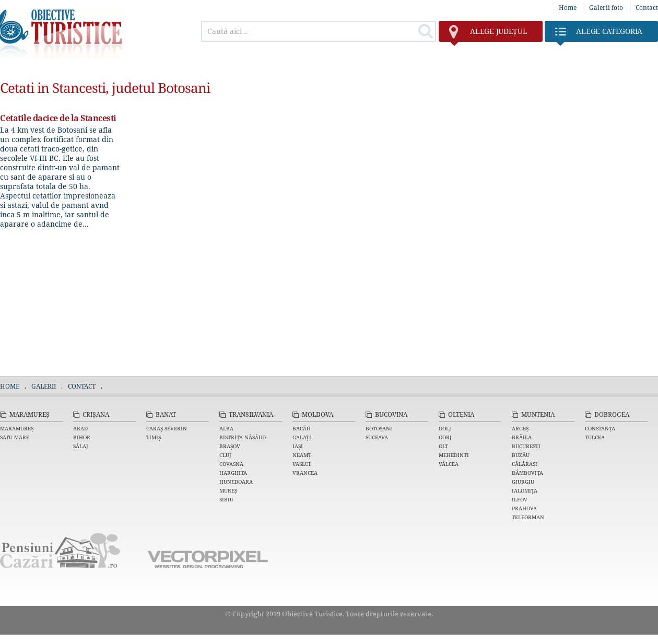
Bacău (301, 428)
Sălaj (81, 446)
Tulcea (595, 437)
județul (488, 34)
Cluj (225, 455)
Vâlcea (449, 464)
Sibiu (226, 499)
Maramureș (30, 414)
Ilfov (520, 499)
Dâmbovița (527, 473)
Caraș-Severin (167, 428)
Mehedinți (454, 455)
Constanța (600, 428)
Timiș (154, 437)
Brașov (230, 446)
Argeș (520, 428)
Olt (443, 446)
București (526, 446)
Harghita (233, 473)
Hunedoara (236, 482)
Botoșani (379, 428)
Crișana (96, 414)
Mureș (228, 490)
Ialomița (525, 490)
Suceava (377, 437)
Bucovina (391, 414)
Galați (302, 437)
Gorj (445, 437)
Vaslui (302, 464)
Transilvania (251, 414)
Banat (166, 414)
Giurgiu (523, 482)
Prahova (524, 508)
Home (568, 8)
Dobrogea (612, 414)
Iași (298, 446)
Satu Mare (15, 437)
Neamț (302, 455)
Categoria (599, 34)
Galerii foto (606, 8)
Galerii (44, 386)
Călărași (525, 464)
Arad (80, 428)
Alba (226, 428)
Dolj (445, 428)
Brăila (522, 437)
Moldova (318, 414)
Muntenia (538, 414)
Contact (647, 8)
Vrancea (305, 473)
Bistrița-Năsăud (243, 437)
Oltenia (461, 414)
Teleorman (528, 517)
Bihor (82, 437)
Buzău (521, 455)
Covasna (231, 464)
